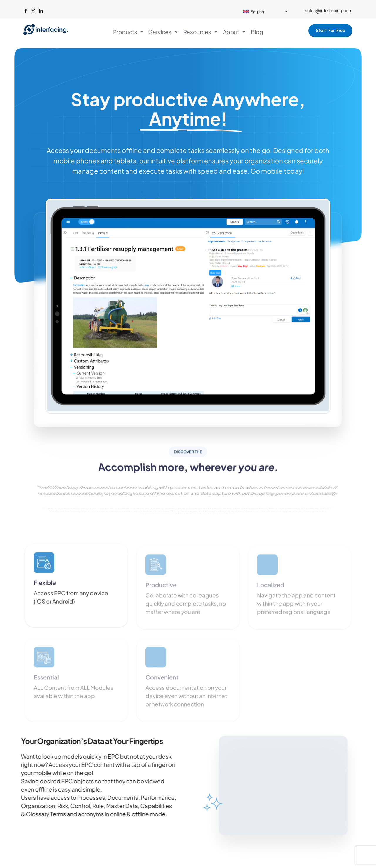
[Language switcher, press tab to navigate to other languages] (265, 11)
